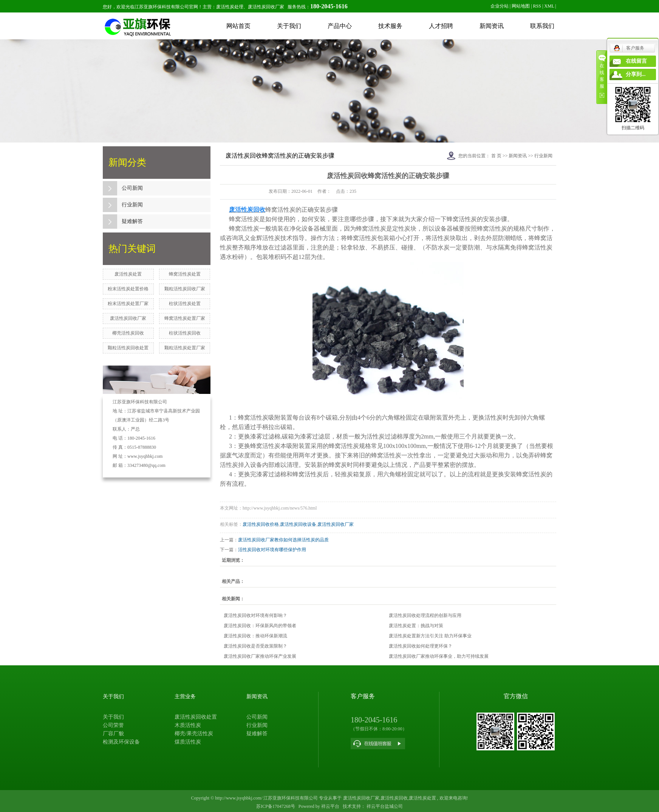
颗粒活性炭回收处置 (128, 348)
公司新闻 (132, 188)
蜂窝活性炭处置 (185, 274)
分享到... (636, 74)
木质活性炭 (188, 725)
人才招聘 (441, 26)
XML (549, 6)
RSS (537, 6)
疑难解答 (132, 221)
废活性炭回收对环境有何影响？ (255, 615)
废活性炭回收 (394, 798)
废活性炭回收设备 (298, 524)
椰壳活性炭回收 (128, 333)
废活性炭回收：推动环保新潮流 (255, 636)
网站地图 (521, 6)
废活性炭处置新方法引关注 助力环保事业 (430, 636)
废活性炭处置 (128, 274)
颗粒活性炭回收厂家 (185, 289)
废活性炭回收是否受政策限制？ (255, 646)
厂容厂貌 (113, 734)
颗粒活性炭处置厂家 (185, 348)
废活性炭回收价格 (261, 524)
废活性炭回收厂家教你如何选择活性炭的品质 (283, 540)
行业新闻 (132, 205)
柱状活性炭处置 (185, 304)
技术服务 (390, 26)
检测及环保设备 (121, 742)
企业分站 (500, 6)
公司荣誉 (113, 725)
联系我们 (542, 26)
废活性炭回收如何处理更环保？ (421, 646)
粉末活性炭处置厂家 (128, 304)
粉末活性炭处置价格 (128, 289)
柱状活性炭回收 (185, 333)
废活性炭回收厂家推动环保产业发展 (260, 656)
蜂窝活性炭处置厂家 (185, 318)
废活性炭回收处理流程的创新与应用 (425, 615)
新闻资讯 (492, 26)
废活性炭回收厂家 (128, 318)
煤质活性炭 (188, 742)
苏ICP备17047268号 (276, 806)
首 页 (496, 156)
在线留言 (636, 61)
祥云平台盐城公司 (384, 806)
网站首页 (238, 26)
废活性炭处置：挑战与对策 (416, 626)
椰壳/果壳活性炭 (194, 734)
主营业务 (185, 697)
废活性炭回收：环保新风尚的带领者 (260, 626)
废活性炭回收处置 (196, 717)
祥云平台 (330, 806)
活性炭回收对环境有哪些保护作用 (272, 550)
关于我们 (289, 26)
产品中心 (340, 26)
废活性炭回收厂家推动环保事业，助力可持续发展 (439, 656)
